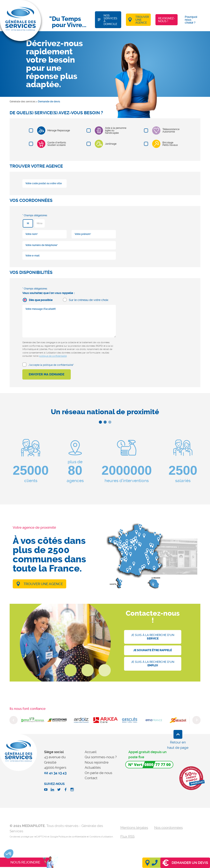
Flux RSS (127, 836)
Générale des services (23, 102)
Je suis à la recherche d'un (153, 637)
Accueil (91, 752)
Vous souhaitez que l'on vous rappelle (48, 293)
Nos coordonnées (168, 828)
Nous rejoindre (97, 762)
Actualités (93, 767)
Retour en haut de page (178, 745)
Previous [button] (14, 720)
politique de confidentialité (53, 356)
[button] (9, 854)
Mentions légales (134, 828)
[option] (33, 720)
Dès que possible (41, 300)
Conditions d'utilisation (101, 837)
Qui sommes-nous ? (101, 757)
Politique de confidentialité (72, 837)
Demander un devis (185, 863)
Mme (40, 223)
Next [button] (196, 720)
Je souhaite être (153, 650)
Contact (91, 778)
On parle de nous (98, 773)
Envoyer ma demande (47, 374)
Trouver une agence (43, 584)
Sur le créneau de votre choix (89, 300)
